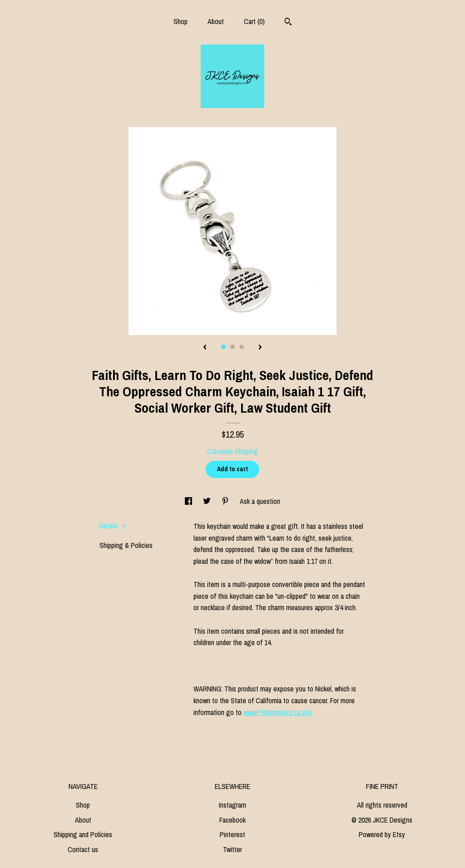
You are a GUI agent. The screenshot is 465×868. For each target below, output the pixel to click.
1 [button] (223, 347)
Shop (181, 21)
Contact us (83, 849)
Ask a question (260, 501)
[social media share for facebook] (189, 501)
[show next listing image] (260, 348)
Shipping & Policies (126, 545)
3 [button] (242, 347)
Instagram (232, 805)
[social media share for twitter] (208, 501)
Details (113, 526)
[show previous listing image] (205, 348)
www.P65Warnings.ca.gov (278, 712)
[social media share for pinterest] (226, 501)
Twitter (232, 849)
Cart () (254, 21)
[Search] (288, 23)
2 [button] (232, 347)
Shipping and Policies (83, 834)
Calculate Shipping (233, 451)
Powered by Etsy (382, 834)
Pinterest (232, 834)
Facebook (232, 820)
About (216, 21)
